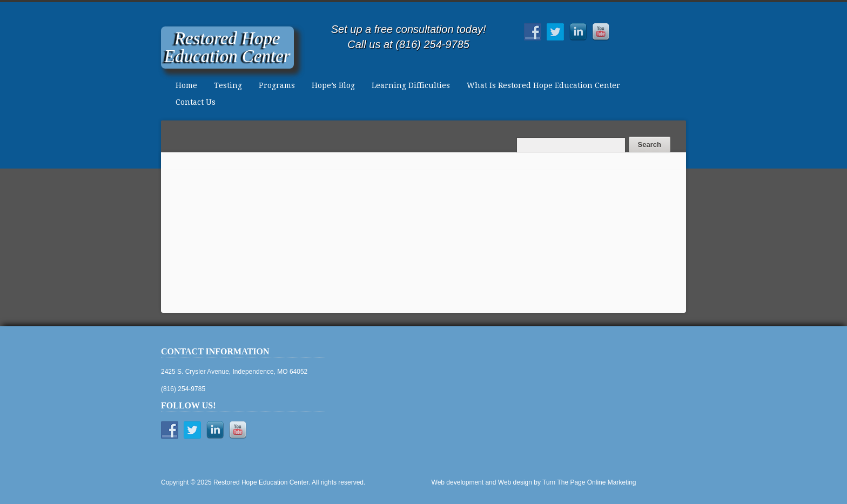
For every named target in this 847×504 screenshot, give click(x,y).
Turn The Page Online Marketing (589, 482)
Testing (228, 85)
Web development (458, 482)
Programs (277, 85)
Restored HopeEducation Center (227, 47)
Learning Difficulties (411, 85)
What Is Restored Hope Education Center (543, 85)
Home (186, 85)
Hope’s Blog (333, 85)
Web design (515, 482)
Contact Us (196, 102)
